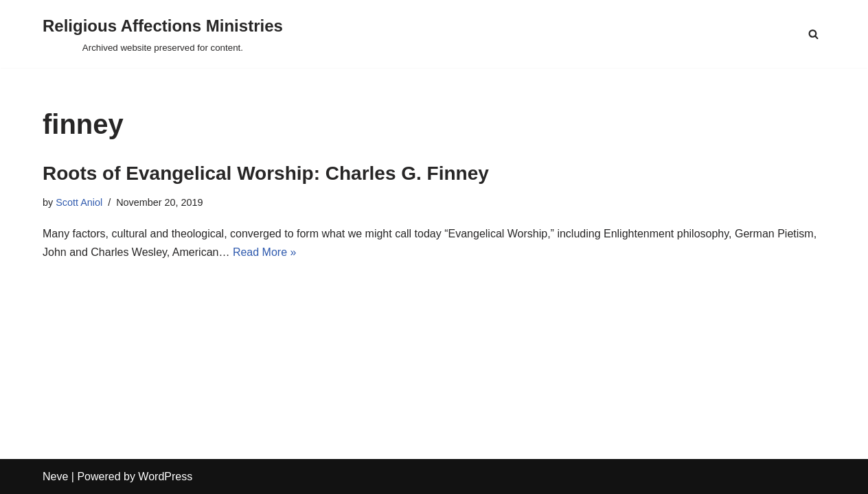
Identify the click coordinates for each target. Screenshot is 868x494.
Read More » (265, 252)
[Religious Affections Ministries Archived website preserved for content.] (163, 34)
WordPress (165, 477)
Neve (55, 477)
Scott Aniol (79, 202)
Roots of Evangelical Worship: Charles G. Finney (266, 173)
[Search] (813, 34)
